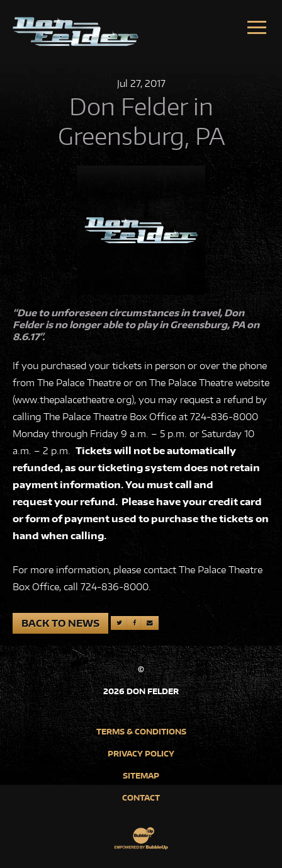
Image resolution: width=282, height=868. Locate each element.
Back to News (60, 623)
